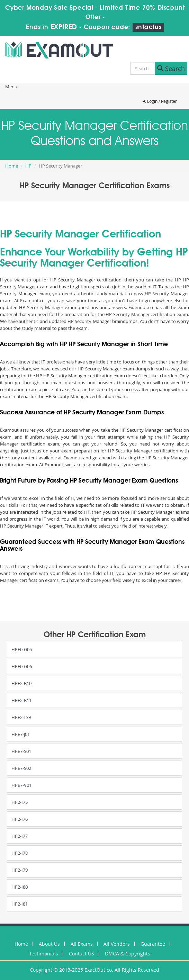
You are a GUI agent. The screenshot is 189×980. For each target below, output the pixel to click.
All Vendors (117, 944)
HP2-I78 (20, 853)
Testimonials (44, 954)
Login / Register (160, 101)
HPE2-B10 (21, 683)
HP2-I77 (20, 836)
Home (12, 166)
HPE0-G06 (22, 666)
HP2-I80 (20, 887)
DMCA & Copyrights (128, 954)
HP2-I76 (20, 819)
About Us (49, 944)
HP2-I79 (20, 870)
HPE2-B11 (21, 700)
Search (171, 69)
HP (28, 166)
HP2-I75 (20, 802)
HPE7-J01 (21, 734)
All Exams (82, 944)
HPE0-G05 (22, 649)
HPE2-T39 (21, 717)
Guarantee (153, 944)
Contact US (82, 954)
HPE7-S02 (21, 768)
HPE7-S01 (21, 751)
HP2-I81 (20, 904)
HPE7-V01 (21, 785)
